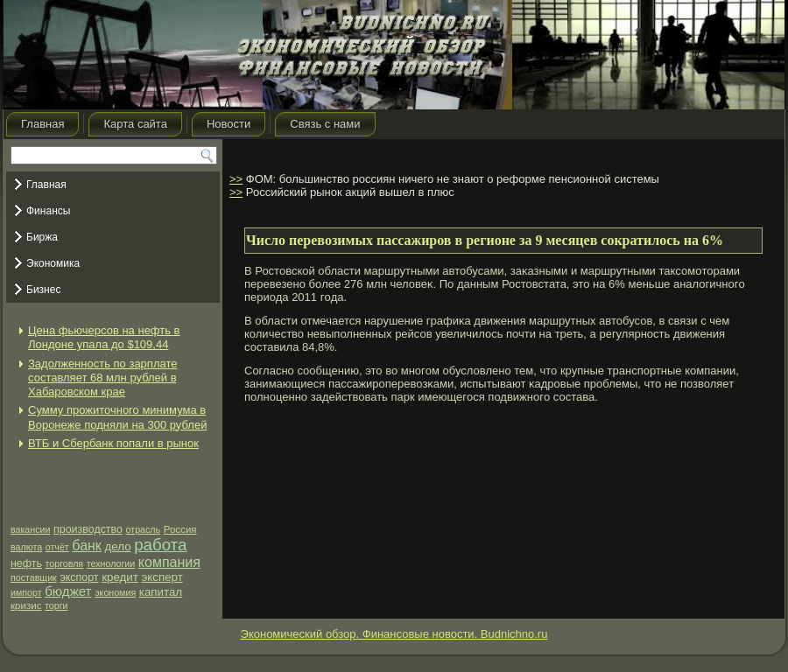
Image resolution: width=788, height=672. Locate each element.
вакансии (30, 529)
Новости (229, 124)
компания (169, 562)
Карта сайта (135, 124)
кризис (26, 605)
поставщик (34, 577)
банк (87, 546)
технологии (111, 563)
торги (56, 605)
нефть (26, 563)
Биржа (42, 237)
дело (117, 546)
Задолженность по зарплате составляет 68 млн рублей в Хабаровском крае (102, 378)
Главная (42, 124)
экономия (115, 592)
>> (236, 179)
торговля (65, 563)
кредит (120, 577)
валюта (26, 547)
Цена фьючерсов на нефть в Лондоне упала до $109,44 (104, 337)
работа (160, 545)
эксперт (162, 577)
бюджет (68, 591)
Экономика (53, 263)
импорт (26, 592)
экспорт (79, 577)
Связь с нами (325, 124)
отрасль (144, 529)
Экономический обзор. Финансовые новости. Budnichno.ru (394, 634)
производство (88, 529)
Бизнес (43, 290)
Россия (180, 529)
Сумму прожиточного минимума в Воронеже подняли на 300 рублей (117, 417)
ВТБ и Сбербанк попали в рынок (113, 443)
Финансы (48, 211)
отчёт (57, 547)
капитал (161, 592)
